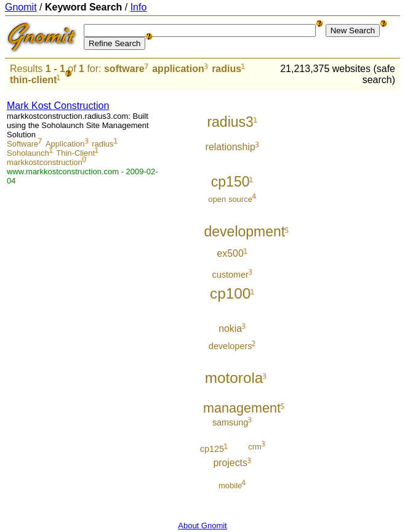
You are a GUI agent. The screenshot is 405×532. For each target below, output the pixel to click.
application (178, 69)
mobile (230, 486)
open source (230, 199)
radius (227, 69)
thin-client (33, 80)
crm (255, 447)
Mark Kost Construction (58, 106)
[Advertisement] (349, 277)
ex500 (231, 253)
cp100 (230, 293)
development (245, 232)
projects (230, 463)
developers (231, 346)
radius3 (230, 122)
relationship (231, 147)
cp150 (231, 182)
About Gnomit (202, 526)
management (242, 408)
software (124, 69)
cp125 (212, 449)
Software (22, 144)
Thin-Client (75, 153)
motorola (234, 378)
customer (230, 275)
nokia (230, 328)
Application (65, 144)
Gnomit (21, 7)
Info (139, 7)
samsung (231, 422)
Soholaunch (28, 153)
